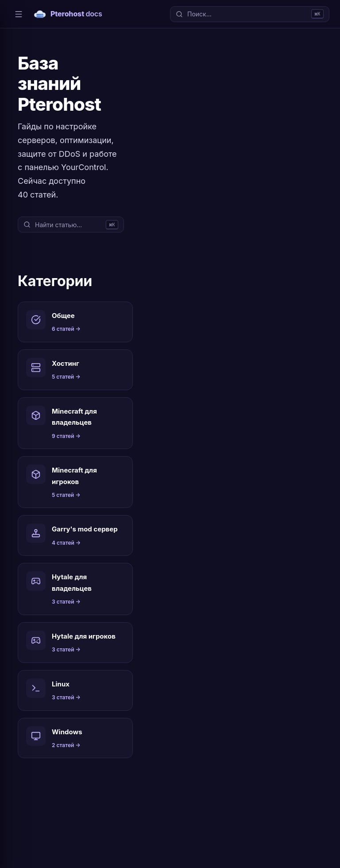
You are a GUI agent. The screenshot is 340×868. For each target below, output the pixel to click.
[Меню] (19, 14)
